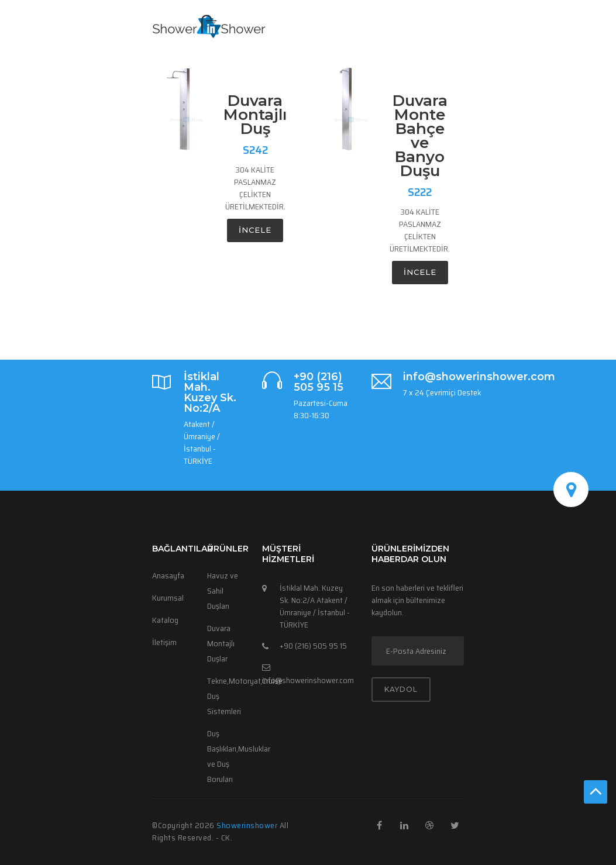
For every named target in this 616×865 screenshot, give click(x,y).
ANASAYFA (258, 60)
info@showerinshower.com (308, 680)
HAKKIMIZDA (363, 60)
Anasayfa (168, 575)
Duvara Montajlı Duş (255, 115)
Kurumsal (168, 598)
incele (255, 230)
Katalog (165, 620)
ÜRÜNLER (306, 60)
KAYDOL (401, 689)
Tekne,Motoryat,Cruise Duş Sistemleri (226, 696)
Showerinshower (248, 825)
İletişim (164, 642)
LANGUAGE (421, 60)
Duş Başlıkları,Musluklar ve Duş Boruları (226, 756)
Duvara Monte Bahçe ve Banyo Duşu (420, 136)
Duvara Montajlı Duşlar (221, 643)
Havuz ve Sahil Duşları (223, 591)
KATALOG (213, 60)
